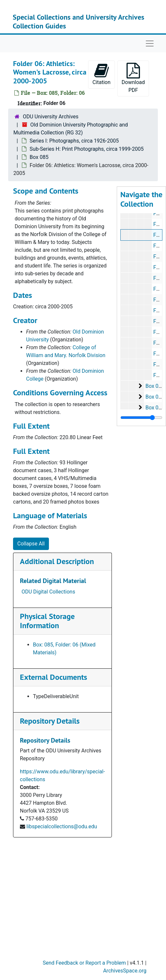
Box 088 (155, 408)
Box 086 (155, 386)
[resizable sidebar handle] (141, 418)
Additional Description (57, 561)
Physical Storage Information (47, 621)
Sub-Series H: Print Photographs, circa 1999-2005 (87, 149)
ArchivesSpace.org (125, 971)
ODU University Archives (51, 117)
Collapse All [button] (31, 544)
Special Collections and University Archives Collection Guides (78, 21)
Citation (101, 74)
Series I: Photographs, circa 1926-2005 (74, 141)
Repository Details (50, 721)
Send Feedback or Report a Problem (84, 963)
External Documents (53, 677)
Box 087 (155, 397)
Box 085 (39, 157)
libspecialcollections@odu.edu (62, 826)
